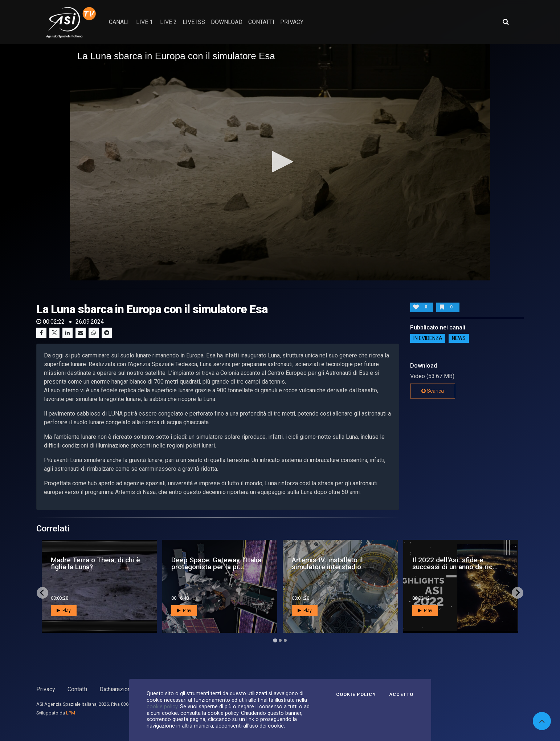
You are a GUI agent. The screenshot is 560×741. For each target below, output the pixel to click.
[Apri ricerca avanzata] (506, 22)
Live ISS (194, 22)
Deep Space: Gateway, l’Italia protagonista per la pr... (216, 563)
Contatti (77, 689)
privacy (292, 22)
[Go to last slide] (42, 593)
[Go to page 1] (275, 640)
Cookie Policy (356, 695)
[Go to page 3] (285, 640)
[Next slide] (518, 593)
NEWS (459, 339)
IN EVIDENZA (428, 339)
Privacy (46, 689)
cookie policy (162, 706)
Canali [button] (119, 22)
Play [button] (64, 611)
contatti (261, 22)
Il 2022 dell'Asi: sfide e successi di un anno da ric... (455, 563)
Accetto (401, 695)
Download (227, 22)
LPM (71, 713)
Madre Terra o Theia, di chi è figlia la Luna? (95, 563)
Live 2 (168, 22)
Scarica (433, 391)
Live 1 (144, 22)
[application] (280, 162)
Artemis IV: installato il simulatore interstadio (327, 563)
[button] (280, 162)
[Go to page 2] (280, 640)
